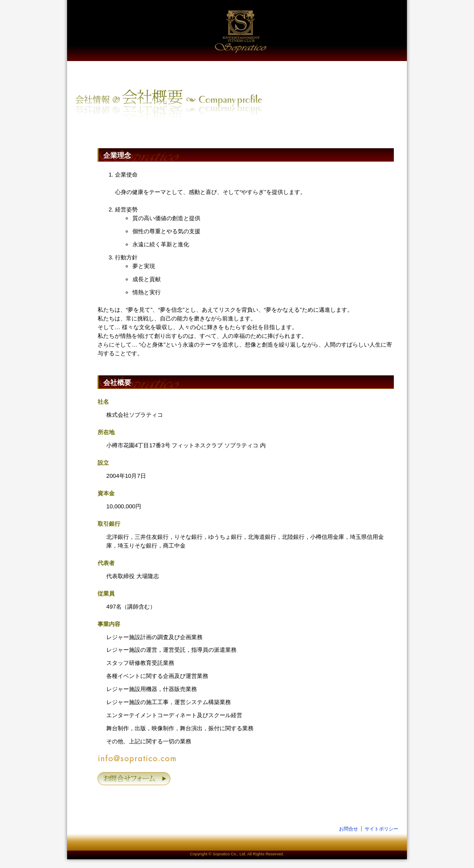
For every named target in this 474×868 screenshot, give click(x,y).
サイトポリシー (381, 829)
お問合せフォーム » (135, 779)
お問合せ (349, 829)
